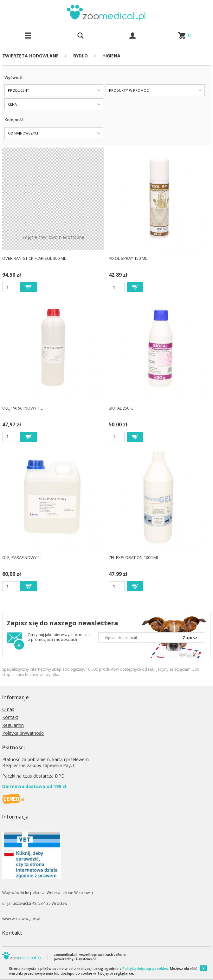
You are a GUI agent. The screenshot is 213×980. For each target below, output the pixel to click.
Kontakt (10, 717)
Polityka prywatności (23, 733)
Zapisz (190, 638)
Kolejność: (14, 120)
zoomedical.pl (65, 954)
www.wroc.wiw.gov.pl (21, 919)
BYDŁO (81, 56)
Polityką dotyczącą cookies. (146, 968)
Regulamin (13, 725)
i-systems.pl (86, 959)
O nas (8, 710)
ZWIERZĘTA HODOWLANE (30, 56)
